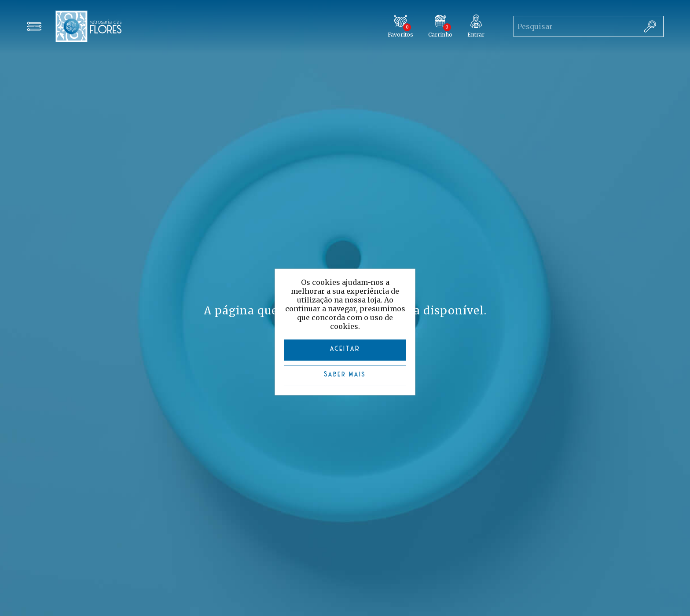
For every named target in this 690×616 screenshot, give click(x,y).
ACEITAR (345, 349)
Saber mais (345, 374)
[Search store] (575, 26)
